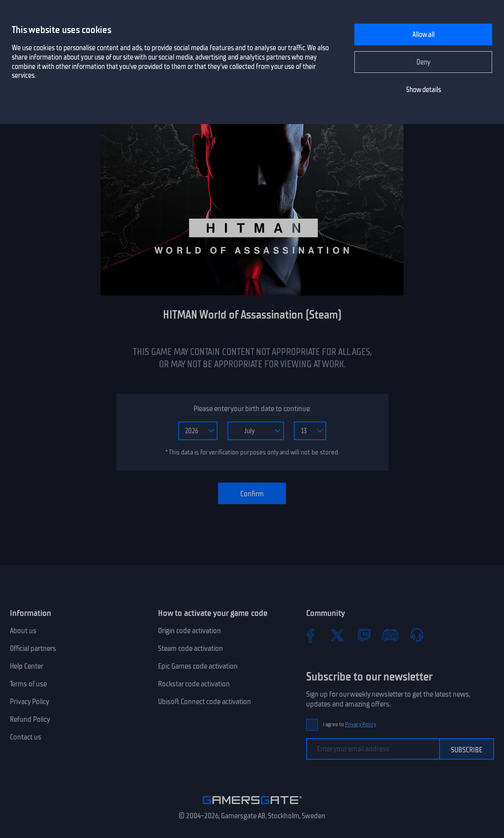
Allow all (424, 35)
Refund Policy (30, 719)
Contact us (26, 737)
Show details (424, 90)
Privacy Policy (30, 702)
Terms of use (28, 684)
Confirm (252, 494)
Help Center (27, 666)
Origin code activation (189, 631)
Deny (424, 62)
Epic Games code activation (198, 666)
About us (23, 631)
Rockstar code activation (194, 684)
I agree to (349, 725)
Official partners (33, 648)
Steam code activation (190, 648)
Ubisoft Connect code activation (205, 702)
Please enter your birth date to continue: (252, 409)
